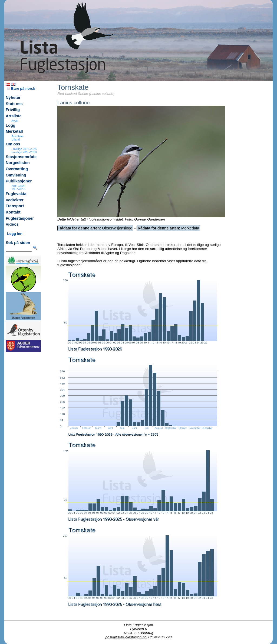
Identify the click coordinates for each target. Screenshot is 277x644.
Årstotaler (18, 136)
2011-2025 (18, 186)
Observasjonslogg (95, 228)
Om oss (13, 144)
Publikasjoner (19, 181)
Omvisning (16, 175)
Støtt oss (14, 104)
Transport (15, 206)
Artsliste (14, 116)
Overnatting (17, 169)
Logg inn (15, 234)
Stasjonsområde (21, 157)
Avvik (15, 121)
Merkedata (168, 228)
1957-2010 (18, 189)
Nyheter (13, 98)
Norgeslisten (18, 163)
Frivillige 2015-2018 (24, 152)
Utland (16, 139)
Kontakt (13, 212)
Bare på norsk (21, 89)
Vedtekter (15, 200)
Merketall (14, 131)
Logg (11, 125)
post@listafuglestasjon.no (126, 637)
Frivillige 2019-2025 (24, 149)
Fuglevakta (16, 194)
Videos (12, 224)
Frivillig (13, 110)
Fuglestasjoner (20, 218)
